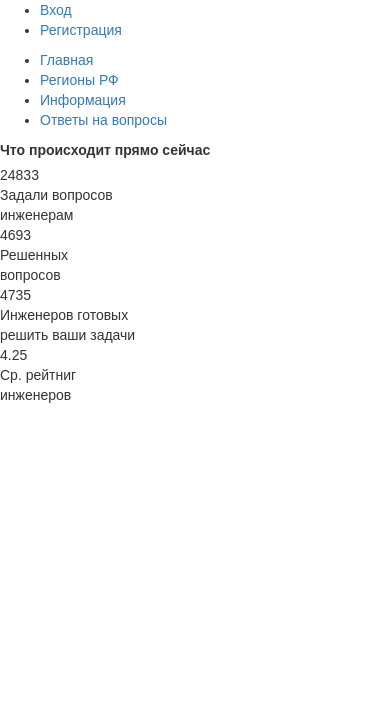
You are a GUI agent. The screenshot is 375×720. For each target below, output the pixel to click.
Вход (56, 10)
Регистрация (81, 30)
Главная (66, 60)
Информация (83, 100)
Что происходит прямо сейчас (105, 150)
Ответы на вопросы (103, 120)
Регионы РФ (79, 80)
